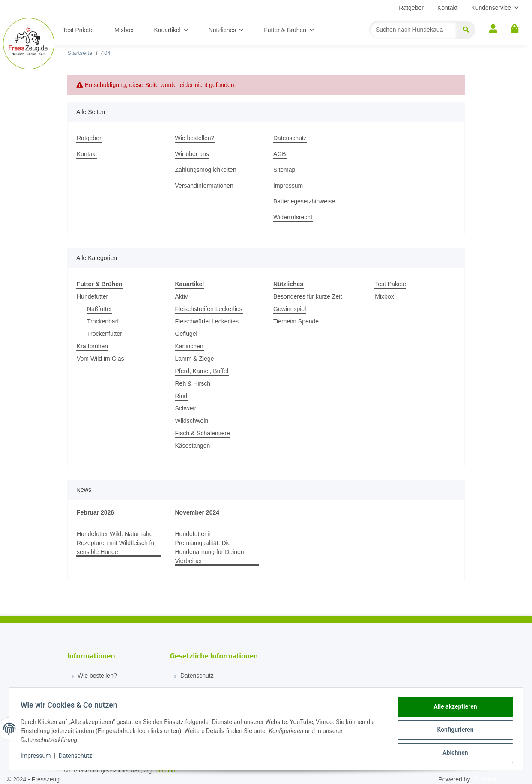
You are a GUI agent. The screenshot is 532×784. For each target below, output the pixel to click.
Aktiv (182, 296)
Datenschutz (290, 138)
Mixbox (384, 296)
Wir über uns (192, 154)
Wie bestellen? (195, 138)
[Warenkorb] (514, 30)
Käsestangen (193, 446)
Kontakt (447, 8)
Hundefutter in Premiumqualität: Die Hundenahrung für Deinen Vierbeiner (210, 547)
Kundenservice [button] (491, 8)
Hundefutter (92, 296)
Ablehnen (453, 754)
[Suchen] (413, 30)
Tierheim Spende (296, 321)
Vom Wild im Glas (100, 359)
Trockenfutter (105, 334)
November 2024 (197, 512)
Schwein (187, 408)
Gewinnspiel (290, 309)
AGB (280, 154)
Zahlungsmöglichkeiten (206, 170)
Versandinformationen (204, 186)
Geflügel (186, 334)
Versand (166, 771)
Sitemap (284, 170)
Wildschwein (192, 421)
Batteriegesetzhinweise (304, 201)
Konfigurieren (453, 731)
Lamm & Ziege (195, 359)
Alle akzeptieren (453, 709)
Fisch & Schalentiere (203, 433)
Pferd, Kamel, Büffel (202, 371)
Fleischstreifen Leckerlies (209, 309)
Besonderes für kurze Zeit (308, 296)
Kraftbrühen (92, 346)
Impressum (288, 186)
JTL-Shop (485, 779)
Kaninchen (189, 346)
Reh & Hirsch (193, 383)
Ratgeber (411, 8)
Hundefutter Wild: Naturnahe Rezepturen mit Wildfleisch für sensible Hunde (117, 543)
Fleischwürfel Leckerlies (207, 321)
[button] (493, 30)
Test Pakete (390, 284)
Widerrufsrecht (293, 217)
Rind (181, 396)
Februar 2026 (95, 512)
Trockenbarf (103, 321)
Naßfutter (99, 309)
